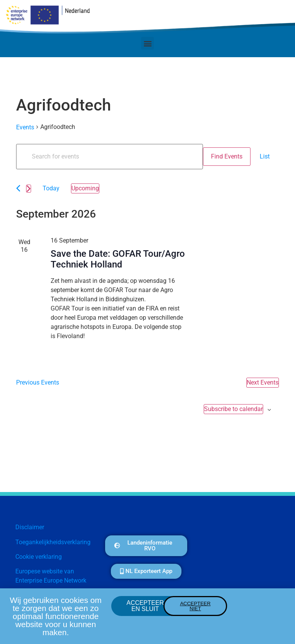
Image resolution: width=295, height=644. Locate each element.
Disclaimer (30, 527)
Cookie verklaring (39, 557)
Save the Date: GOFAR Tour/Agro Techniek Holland (118, 259)
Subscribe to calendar (233, 409)
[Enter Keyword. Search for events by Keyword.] (110, 157)
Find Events (227, 156)
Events (25, 127)
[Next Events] (29, 189)
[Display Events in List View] (265, 157)
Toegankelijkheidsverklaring (53, 542)
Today (51, 188)
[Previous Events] (18, 188)
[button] (147, 43)
